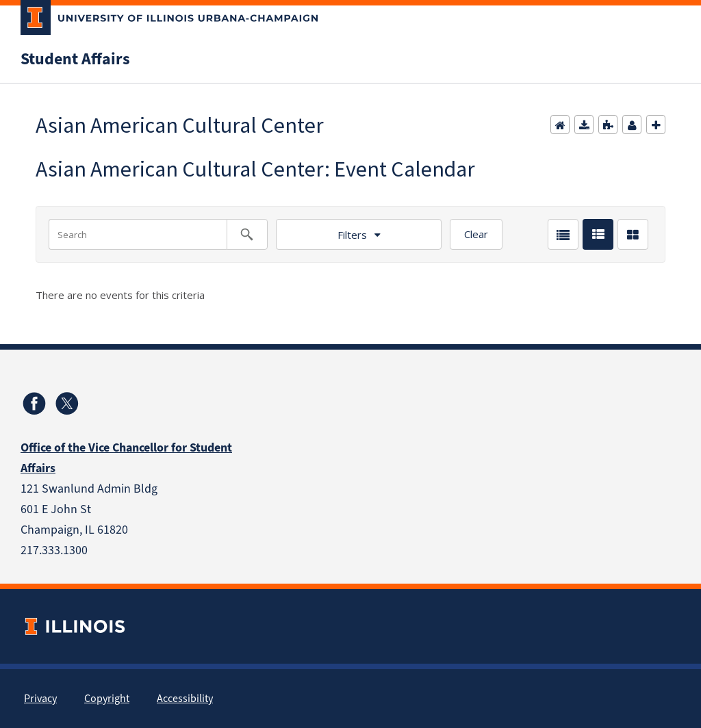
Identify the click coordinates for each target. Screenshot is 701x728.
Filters (352, 235)
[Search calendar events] (247, 234)
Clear (476, 234)
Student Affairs (75, 59)
